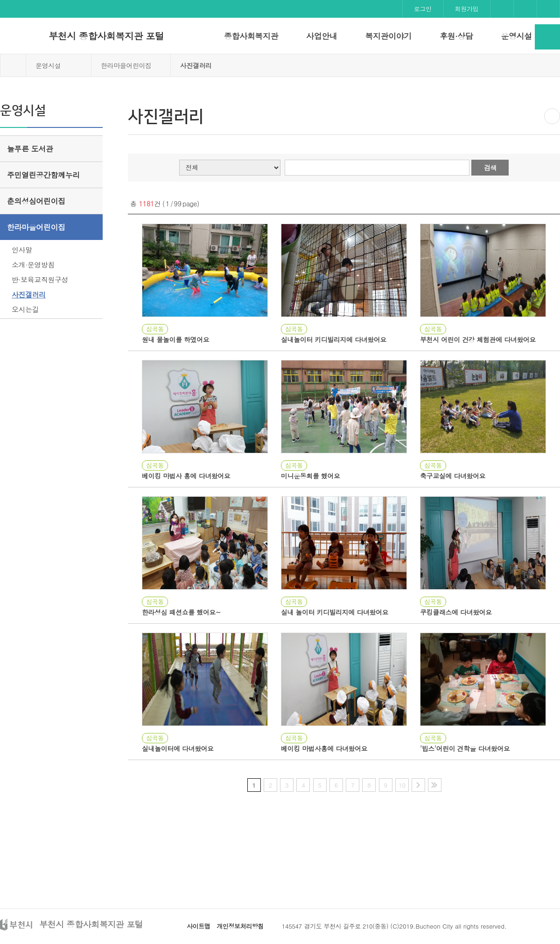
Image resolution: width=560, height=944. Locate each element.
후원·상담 (456, 36)
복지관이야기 (388, 36)
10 (402, 785)
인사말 (22, 250)
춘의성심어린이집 (36, 201)
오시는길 (25, 309)
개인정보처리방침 (240, 926)
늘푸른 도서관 (30, 149)
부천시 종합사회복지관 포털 (106, 36)
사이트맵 (198, 926)
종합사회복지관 (251, 36)
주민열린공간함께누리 (43, 175)
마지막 (435, 785)
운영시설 (516, 36)
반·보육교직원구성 (40, 279)
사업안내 (322, 36)
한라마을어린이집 (126, 65)
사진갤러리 (29, 294)
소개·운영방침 (33, 264)
